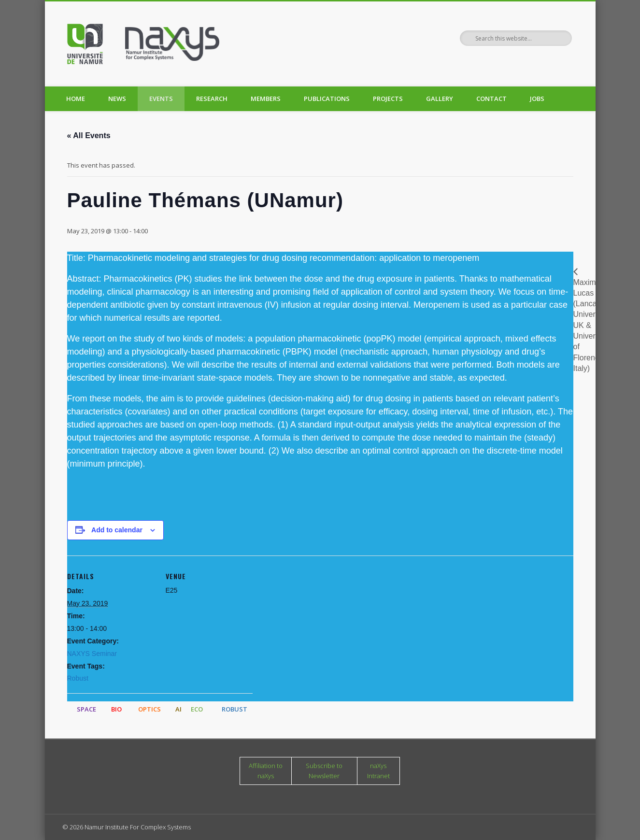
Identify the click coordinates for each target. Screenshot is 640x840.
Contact (491, 99)
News (117, 99)
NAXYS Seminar (92, 654)
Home (76, 99)
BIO (116, 709)
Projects (388, 99)
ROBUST (235, 709)
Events (161, 99)
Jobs (537, 99)
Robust (78, 678)
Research (212, 99)
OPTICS (149, 709)
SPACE (86, 709)
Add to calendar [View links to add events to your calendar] (117, 530)
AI (178, 709)
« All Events (89, 135)
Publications (327, 99)
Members (266, 99)
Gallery (440, 99)
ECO (197, 709)
